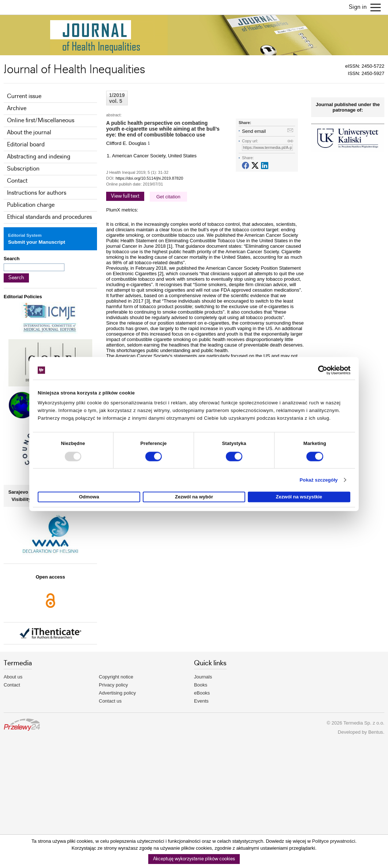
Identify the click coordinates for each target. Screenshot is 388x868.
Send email (254, 131)
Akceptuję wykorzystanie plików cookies (194, 859)
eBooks (202, 693)
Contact (17, 181)
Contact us (110, 701)
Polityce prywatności (334, 841)
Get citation (168, 197)
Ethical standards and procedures (49, 217)
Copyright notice (116, 677)
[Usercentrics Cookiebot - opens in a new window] (318, 370)
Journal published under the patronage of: (348, 107)
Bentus (376, 732)
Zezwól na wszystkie (299, 497)
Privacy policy (113, 685)
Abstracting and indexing (39, 157)
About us (13, 677)
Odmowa (89, 497)
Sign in (358, 7)
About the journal (29, 133)
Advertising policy (117, 693)
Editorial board (26, 145)
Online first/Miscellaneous (41, 121)
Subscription (23, 169)
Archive (17, 108)
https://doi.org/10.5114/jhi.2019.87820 (150, 178)
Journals (203, 677)
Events (201, 701)
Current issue (24, 96)
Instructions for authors (37, 193)
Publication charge (31, 205)
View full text (125, 196)
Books (201, 685)
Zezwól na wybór (194, 497)
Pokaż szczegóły (319, 480)
